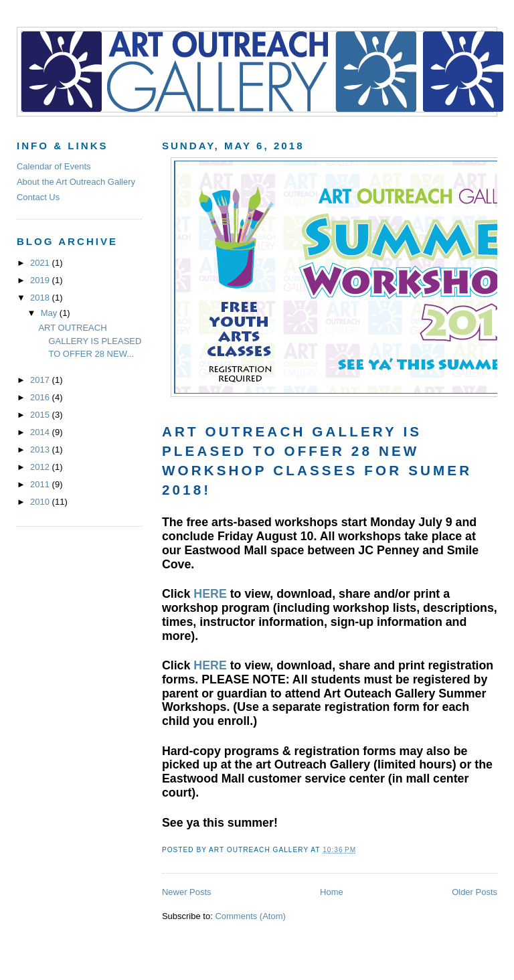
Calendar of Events (54, 166)
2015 (41, 415)
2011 (41, 484)
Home (332, 892)
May (50, 313)
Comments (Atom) (250, 916)
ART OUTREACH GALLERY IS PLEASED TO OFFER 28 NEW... (90, 341)
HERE (210, 594)
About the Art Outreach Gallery (76, 182)
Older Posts (475, 892)
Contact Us (38, 197)
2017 (41, 380)
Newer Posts (187, 892)
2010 (41, 502)
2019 (41, 280)
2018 (41, 298)
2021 (41, 263)
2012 (41, 467)
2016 (41, 397)
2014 (41, 432)
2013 (41, 450)
